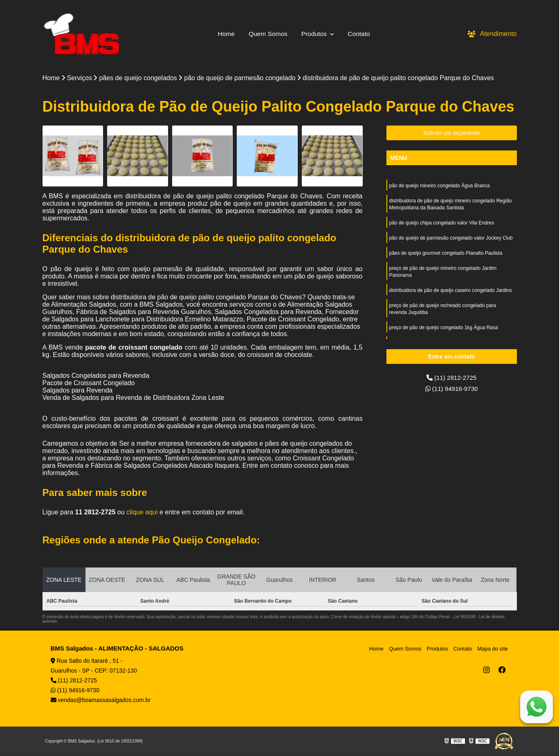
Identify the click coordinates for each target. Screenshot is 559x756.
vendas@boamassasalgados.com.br (101, 700)
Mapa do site (493, 649)
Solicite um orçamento (452, 133)
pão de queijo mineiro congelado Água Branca (440, 186)
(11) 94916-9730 (452, 389)
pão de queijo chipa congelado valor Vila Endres (442, 224)
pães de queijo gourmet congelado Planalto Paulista (446, 256)
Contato (360, 34)
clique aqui (142, 513)
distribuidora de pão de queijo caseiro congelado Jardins (451, 294)
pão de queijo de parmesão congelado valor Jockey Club (451, 240)
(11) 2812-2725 (451, 378)
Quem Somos (267, 34)
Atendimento (492, 34)
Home (225, 34)
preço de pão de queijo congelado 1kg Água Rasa (444, 332)
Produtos (315, 34)
